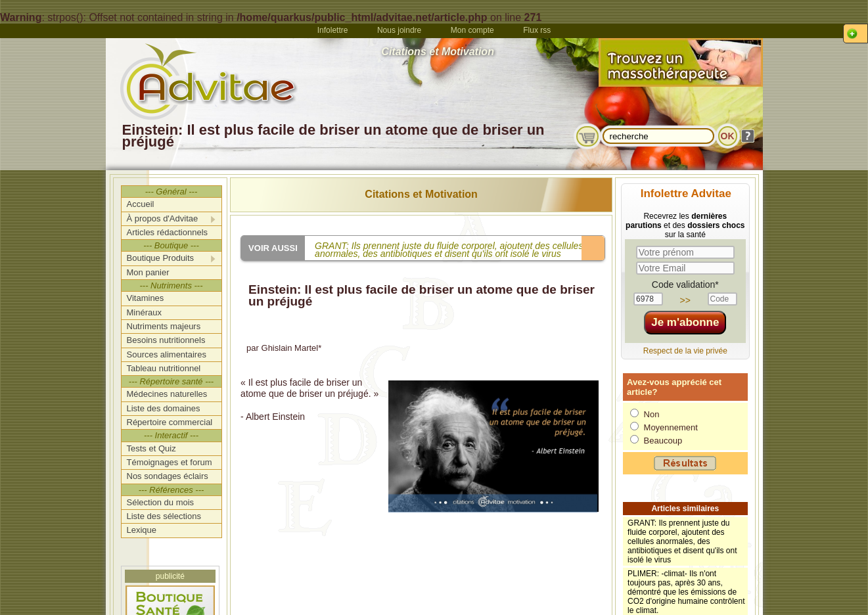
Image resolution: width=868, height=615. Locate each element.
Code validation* (685, 285)
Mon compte (472, 30)
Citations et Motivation (421, 194)
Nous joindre (399, 30)
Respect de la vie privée (685, 351)
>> (685, 300)
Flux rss (537, 30)
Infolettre (333, 30)
